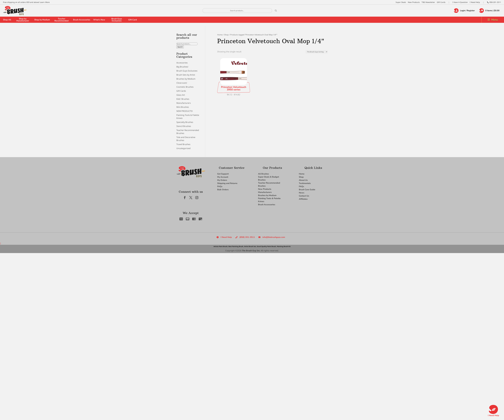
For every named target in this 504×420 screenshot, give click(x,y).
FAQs (220, 186)
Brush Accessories (82, 20)
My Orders (222, 180)
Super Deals (401, 2)
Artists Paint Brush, (221, 246)
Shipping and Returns (227, 183)
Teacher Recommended (61, 20)
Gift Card (133, 20)
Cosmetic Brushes (185, 87)
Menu (495, 20)
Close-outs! (182, 83)
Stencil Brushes (184, 126)
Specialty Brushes (185, 122)
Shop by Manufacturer (23, 20)
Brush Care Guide (307, 190)
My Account (223, 177)
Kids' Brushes (183, 99)
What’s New (99, 20)
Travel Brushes (183, 144)
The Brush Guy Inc (251, 251)
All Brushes (263, 174)
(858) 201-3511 (247, 237)
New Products (414, 2)
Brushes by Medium (186, 79)
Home (220, 35)
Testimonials (305, 183)
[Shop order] (317, 52)
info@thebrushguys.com (274, 237)
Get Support (223, 174)
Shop (226, 35)
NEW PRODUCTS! (185, 111)
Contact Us (304, 196)
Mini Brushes (183, 107)
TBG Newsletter (428, 2)
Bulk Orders (223, 190)
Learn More (45, 2)
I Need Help (475, 2)
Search (180, 47)
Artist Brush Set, (250, 246)
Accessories (182, 63)
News (302, 193)
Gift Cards (441, 2)
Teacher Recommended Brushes (269, 184)
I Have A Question (460, 2)
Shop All (7, 20)
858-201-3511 (495, 2)
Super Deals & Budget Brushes (269, 178)
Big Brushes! (182, 67)
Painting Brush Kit (284, 246)
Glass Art (181, 95)
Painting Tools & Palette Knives (269, 200)
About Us (303, 180)
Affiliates (303, 199)
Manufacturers (184, 103)
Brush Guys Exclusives (117, 20)
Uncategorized (183, 148)
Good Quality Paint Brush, (267, 246)
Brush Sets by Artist (186, 75)
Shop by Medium (42, 20)
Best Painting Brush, (236, 246)
